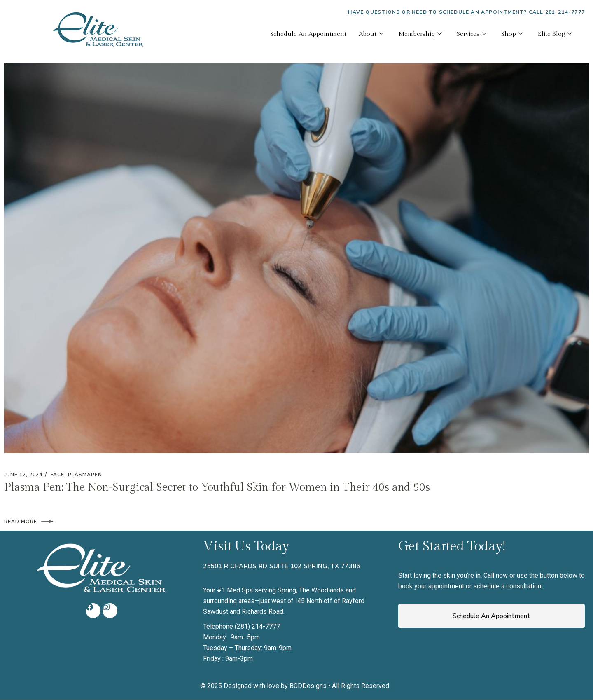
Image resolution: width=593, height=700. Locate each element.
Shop (512, 34)
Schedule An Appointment (308, 34)
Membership (420, 34)
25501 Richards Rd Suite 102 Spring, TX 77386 (281, 566)
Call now (496, 575)
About (371, 34)
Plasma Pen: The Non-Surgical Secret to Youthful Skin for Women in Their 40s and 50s (217, 487)
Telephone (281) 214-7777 (242, 626)
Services (472, 34)
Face (57, 475)
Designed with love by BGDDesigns (275, 686)
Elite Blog (555, 34)
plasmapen (85, 475)
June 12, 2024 (23, 475)
